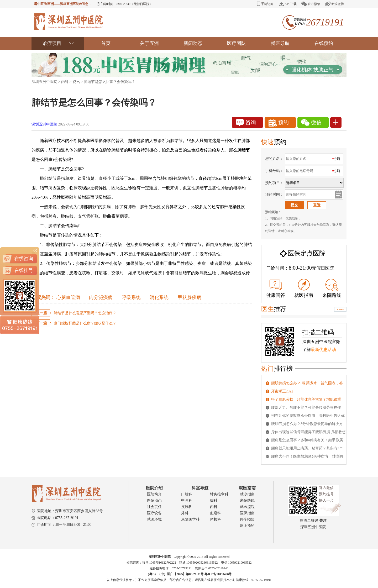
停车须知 (247, 519)
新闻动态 (193, 43)
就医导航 (280, 43)
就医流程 (247, 507)
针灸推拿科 (219, 494)
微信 (311, 123)
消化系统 (159, 297)
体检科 (216, 519)
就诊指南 (247, 494)
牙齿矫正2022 (282, 391)
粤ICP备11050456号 (218, 574)
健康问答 (276, 289)
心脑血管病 (68, 297)
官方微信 (311, 4)
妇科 (214, 500)
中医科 (187, 500)
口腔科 (187, 494)
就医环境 (154, 519)
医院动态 (154, 500)
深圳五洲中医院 (44, 82)
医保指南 (247, 513)
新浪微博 (334, 4)
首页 (106, 43)
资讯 (76, 82)
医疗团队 (237, 43)
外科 (185, 513)
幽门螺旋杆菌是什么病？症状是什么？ (85, 323)
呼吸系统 (131, 297)
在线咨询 (24, 238)
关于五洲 (149, 43)
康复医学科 (190, 519)
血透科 (216, 513)
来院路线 (332, 288)
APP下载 (288, 4)
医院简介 (154, 494)
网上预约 (247, 526)
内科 (65, 82)
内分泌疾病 (101, 297)
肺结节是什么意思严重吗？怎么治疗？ (85, 313)
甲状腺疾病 (190, 297)
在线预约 (324, 43)
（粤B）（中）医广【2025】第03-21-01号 (175, 574)
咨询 (246, 123)
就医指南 (304, 288)
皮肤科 (187, 507)
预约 (279, 123)
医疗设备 (154, 513)
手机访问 (265, 4)
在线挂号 (24, 249)
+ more (340, 309)
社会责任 (154, 507)
